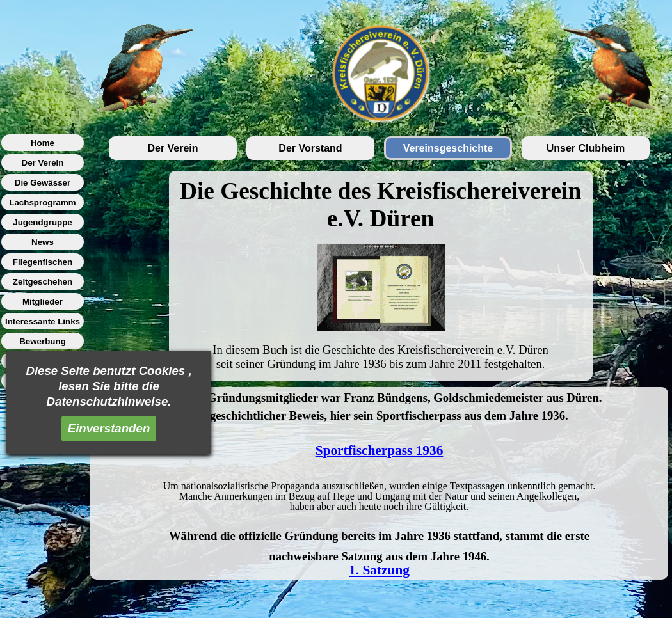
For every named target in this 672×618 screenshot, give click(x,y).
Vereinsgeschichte (448, 148)
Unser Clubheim (586, 148)
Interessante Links (43, 321)
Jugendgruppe (43, 222)
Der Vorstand (310, 148)
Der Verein (172, 148)
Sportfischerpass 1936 (380, 450)
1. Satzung (379, 570)
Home (43, 143)
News (43, 242)
